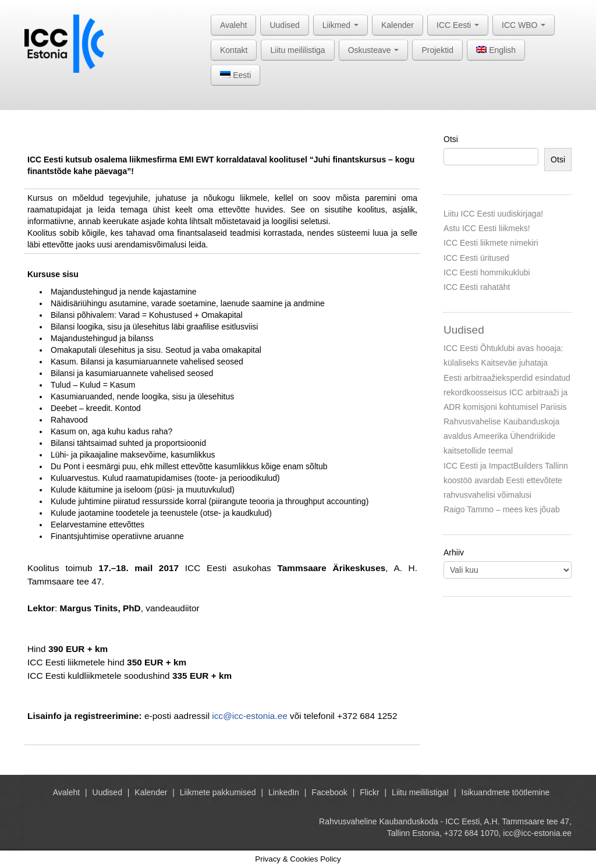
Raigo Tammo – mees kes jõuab (502, 509)
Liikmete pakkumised (218, 792)
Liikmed (340, 25)
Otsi (451, 139)
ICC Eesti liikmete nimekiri (491, 243)
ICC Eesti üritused (476, 258)
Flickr (369, 792)
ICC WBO (524, 25)
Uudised (284, 25)
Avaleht (233, 25)
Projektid (437, 50)
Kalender (398, 25)
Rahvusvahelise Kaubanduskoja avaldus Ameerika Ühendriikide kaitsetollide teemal (501, 436)
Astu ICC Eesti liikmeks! (487, 228)
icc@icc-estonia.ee (249, 716)
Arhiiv (454, 552)
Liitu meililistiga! (420, 792)
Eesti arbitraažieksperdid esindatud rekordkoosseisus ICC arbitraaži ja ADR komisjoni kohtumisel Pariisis (507, 392)
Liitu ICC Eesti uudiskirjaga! (493, 214)
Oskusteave (374, 50)
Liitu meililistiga (297, 50)
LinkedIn (284, 792)
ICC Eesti (458, 25)
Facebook (329, 792)
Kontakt (234, 50)
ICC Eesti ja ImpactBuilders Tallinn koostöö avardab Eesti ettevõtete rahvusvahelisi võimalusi (506, 480)
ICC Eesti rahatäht (477, 287)
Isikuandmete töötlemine (506, 792)
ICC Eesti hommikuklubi (487, 272)
